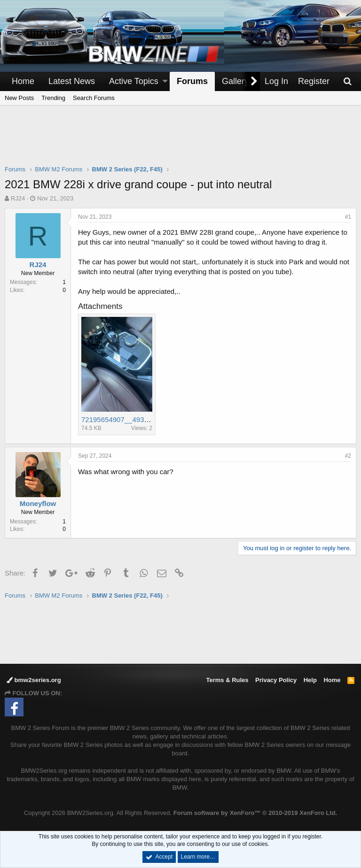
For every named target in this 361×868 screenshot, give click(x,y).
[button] (165, 81)
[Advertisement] (180, 141)
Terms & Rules (227, 680)
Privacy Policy (276, 680)
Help (310, 680)
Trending (53, 98)
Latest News (72, 81)
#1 (348, 217)
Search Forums (94, 98)
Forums (192, 81)
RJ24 (18, 198)
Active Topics (134, 81)
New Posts (19, 98)
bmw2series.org (34, 680)
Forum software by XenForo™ (255, 813)
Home (23, 81)
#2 (348, 456)
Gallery (235, 81)
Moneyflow (38, 503)
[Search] (347, 81)
